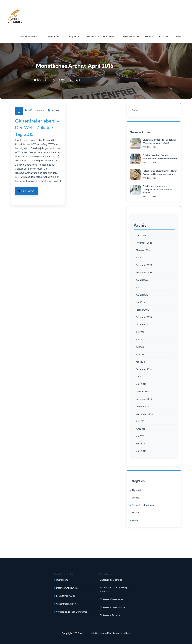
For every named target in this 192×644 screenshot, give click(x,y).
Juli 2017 (140, 332)
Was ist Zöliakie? (28, 36)
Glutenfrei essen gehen (113, 600)
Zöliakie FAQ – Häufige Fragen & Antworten (117, 590)
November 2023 (144, 272)
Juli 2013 (140, 421)
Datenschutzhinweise (69, 588)
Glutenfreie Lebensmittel (101, 36)
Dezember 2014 (144, 369)
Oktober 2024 (143, 250)
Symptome (54, 36)
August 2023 (143, 280)
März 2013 (141, 451)
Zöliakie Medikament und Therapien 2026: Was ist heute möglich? (157, 189)
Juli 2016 (140, 347)
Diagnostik (74, 36)
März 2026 (142, 235)
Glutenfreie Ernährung (145, 505)
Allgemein (137, 490)
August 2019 (143, 295)
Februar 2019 (143, 310)
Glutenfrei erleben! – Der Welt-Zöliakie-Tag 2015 (38, 131)
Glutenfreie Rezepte (156, 36)
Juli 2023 (140, 287)
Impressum (62, 580)
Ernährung (129, 36)
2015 (63, 80)
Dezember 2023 (144, 265)
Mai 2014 (141, 377)
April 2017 (141, 339)
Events (136, 497)
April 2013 (141, 443)
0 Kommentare (35, 110)
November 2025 (144, 243)
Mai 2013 (140, 436)
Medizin (136, 512)
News (179, 36)
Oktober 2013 (143, 406)
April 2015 (141, 362)
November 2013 (144, 399)
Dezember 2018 (144, 317)
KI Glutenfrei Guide (67, 595)
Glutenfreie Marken (67, 603)
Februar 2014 (143, 391)
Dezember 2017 (144, 324)
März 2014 (141, 384)
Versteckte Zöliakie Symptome (74, 611)
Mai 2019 (141, 302)
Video (135, 520)
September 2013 (145, 414)
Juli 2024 (141, 257)
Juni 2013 (141, 429)
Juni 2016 (141, 354)
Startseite (42, 80)
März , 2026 (149, 147)
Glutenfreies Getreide (112, 580)
